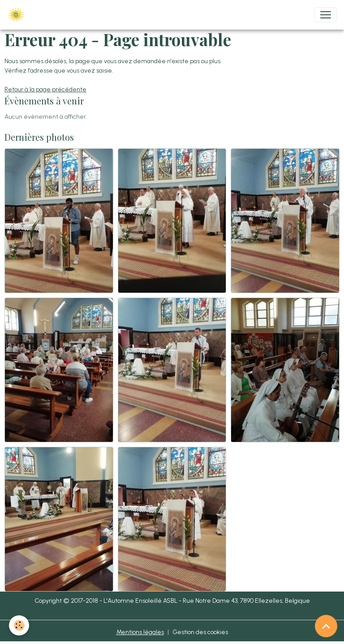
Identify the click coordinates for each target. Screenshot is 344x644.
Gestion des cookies (200, 632)
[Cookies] (19, 625)
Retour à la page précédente (45, 89)
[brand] (18, 15)
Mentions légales (140, 632)
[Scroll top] (326, 626)
